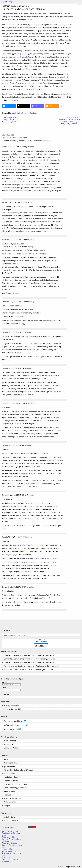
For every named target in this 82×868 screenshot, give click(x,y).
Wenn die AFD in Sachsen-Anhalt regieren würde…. (12, 839)
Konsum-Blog (9, 774)
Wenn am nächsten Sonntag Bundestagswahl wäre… (12, 845)
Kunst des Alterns (11, 821)
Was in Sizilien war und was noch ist (11, 860)
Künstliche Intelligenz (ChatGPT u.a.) (18, 770)
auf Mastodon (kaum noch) (16, 725)
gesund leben (9, 767)
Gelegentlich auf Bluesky (15, 721)
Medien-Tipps (9, 791)
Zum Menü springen (79, 3)
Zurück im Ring (10, 741)
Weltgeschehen (10, 802)
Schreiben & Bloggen (12, 798)
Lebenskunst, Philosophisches (16, 784)
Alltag (6, 759)
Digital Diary (6, 2)
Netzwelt (7, 795)
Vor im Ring (8, 744)
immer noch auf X (12, 729)
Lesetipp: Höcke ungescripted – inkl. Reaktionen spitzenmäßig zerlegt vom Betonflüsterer (12, 853)
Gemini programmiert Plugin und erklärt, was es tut (11, 833)
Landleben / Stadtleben (13, 777)
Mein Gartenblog (11, 817)
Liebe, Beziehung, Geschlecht (15, 788)
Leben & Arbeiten (11, 781)
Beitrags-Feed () (12, 706)
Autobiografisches (11, 763)
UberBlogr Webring (12, 748)
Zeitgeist (7, 806)
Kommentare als (12, 709)
